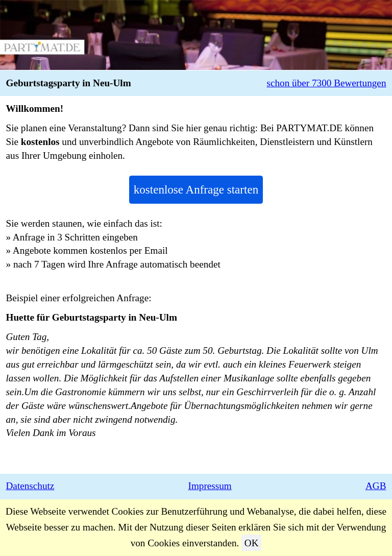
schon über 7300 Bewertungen (327, 83)
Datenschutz (30, 486)
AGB (376, 486)
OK (252, 543)
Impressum (210, 486)
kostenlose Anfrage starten (196, 189)
